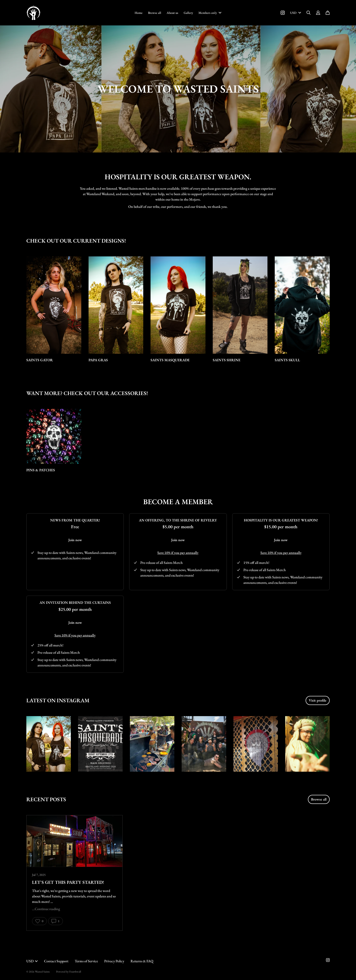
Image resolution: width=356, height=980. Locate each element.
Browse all (155, 13)
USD (296, 13)
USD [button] (32, 961)
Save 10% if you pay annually (178, 553)
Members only (210, 13)
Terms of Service (86, 961)
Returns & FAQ (142, 961)
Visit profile (318, 700)
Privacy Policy (114, 961)
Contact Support (56, 961)
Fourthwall (75, 972)
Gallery (188, 13)
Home (139, 13)
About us (172, 13)
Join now (75, 540)
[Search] (309, 13)
